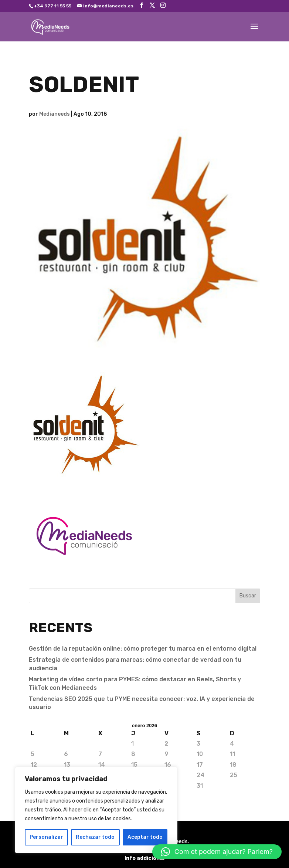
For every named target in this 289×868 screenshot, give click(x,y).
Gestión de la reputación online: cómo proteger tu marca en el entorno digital (143, 649)
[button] (217, 852)
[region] (96, 810)
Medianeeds (55, 114)
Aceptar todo (145, 837)
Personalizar (46, 837)
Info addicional (144, 858)
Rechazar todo (95, 837)
